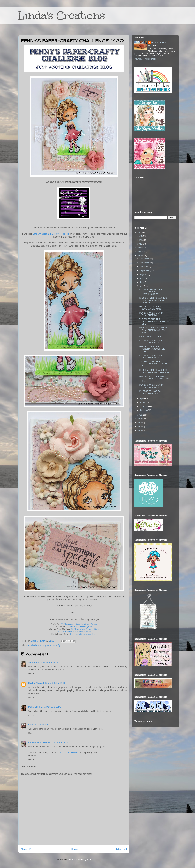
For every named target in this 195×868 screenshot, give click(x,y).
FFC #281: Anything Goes (81, 627)
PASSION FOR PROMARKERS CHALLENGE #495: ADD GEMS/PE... (153, 300)
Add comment (29, 767)
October (144, 267)
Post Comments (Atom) (80, 859)
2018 (140, 415)
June (142, 282)
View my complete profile (145, 59)
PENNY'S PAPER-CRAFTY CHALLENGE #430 (151, 341)
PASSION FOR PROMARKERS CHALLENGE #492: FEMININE (154, 371)
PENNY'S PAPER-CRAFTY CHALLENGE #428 (151, 386)
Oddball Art (34, 645)
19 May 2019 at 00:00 (44, 725)
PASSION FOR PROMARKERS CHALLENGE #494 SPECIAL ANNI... (153, 330)
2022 (140, 244)
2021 (140, 248)
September (145, 270)
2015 (140, 427)
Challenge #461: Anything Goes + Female (79, 624)
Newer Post (27, 849)
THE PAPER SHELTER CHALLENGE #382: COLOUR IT (154, 364)
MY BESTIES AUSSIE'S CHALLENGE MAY (150, 392)
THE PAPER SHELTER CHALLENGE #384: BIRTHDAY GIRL (154, 322)
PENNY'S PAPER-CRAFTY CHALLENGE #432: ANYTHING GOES (151, 292)
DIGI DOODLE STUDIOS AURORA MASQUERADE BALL (152, 349)
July (142, 278)
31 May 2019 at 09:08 (58, 742)
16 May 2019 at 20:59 (48, 662)
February (144, 406)
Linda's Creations (62, 16)
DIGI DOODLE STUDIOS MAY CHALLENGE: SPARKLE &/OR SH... (154, 379)
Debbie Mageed (36, 683)
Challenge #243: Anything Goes (85, 629)
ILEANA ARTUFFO (37, 742)
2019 (140, 255)
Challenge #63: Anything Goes (83, 634)
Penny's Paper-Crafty (50, 645)
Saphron (33, 662)
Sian (30, 725)
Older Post (121, 849)
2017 (140, 419)
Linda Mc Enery (158, 42)
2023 (140, 240)
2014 (140, 430)
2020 (140, 252)
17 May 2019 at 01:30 (55, 683)
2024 (140, 236)
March (143, 402)
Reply (31, 674)
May (142, 286)
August (143, 274)
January (144, 410)
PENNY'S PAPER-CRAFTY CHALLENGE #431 (151, 314)
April (142, 398)
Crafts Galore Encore (68, 753)
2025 (140, 232)
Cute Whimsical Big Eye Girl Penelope (51, 234)
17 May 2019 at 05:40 (51, 707)
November (145, 263)
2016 (140, 423)
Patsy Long (34, 707)
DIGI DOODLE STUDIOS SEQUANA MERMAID (150, 308)
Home (74, 849)
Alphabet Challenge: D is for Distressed (74, 632)
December (145, 259)
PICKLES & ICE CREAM (150, 336)
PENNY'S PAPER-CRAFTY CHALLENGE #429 (151, 356)
